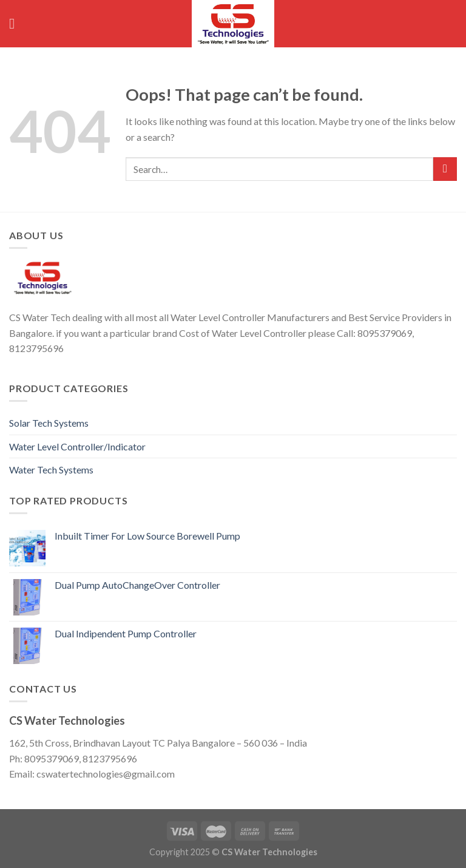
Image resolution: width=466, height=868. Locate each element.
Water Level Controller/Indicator (77, 446)
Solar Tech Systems (49, 423)
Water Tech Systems (51, 470)
